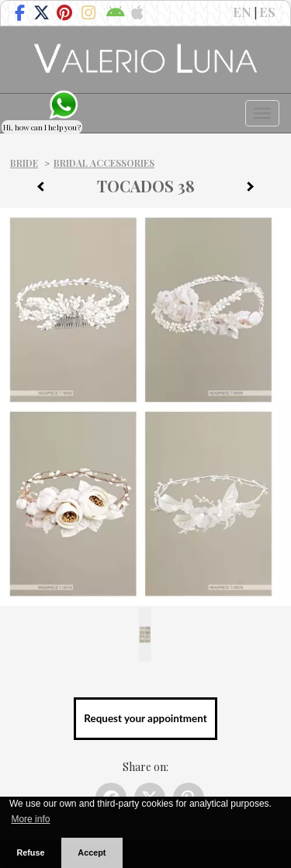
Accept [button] (92, 852)
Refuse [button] (30, 852)
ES (267, 12)
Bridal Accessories (104, 163)
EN (242, 12)
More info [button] (30, 819)
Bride (24, 163)
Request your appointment (145, 718)
